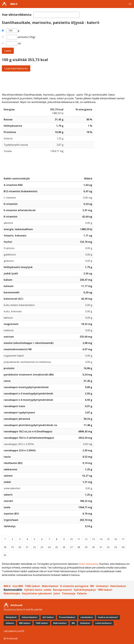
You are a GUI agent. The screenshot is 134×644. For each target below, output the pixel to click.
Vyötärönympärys (85, 590)
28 (79, 547)
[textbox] (56, 15)
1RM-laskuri (105, 590)
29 (86, 547)
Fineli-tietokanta (88, 564)
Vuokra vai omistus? (108, 617)
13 (93, 539)
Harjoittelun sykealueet (37, 593)
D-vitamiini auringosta (74, 586)
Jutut (57, 593)
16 (116, 539)
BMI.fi (14, 4)
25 (57, 547)
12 (86, 539)
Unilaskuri (102, 586)
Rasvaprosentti (62, 590)
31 (101, 547)
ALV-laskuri (48, 617)
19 (12, 547)
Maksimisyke (12, 593)
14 (101, 539)
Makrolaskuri (50, 586)
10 (71, 539)
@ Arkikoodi (11, 638)
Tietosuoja (69, 593)
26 (64, 547)
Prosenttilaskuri (67, 617)
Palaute (82, 593)
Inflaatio (10, 623)
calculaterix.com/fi (14, 631)
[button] (130, 4)
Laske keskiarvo (103, 623)
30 (93, 547)
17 (123, 539)
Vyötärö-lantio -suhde (38, 590)
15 (108, 539)
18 (5, 547)
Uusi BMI (18, 586)
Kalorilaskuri (118, 586)
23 (42, 547)
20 (20, 547)
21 (27, 547)
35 (5, 555)
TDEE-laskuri (33, 586)
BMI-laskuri (25, 623)
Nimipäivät (11, 617)
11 (79, 539)
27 (71, 547)
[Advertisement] (67, 82)
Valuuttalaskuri (30, 617)
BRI (92, 586)
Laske (8, 51)
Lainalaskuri (87, 617)
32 (108, 547)
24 (49, 547)
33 (116, 547)
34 (123, 547)
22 (34, 547)
